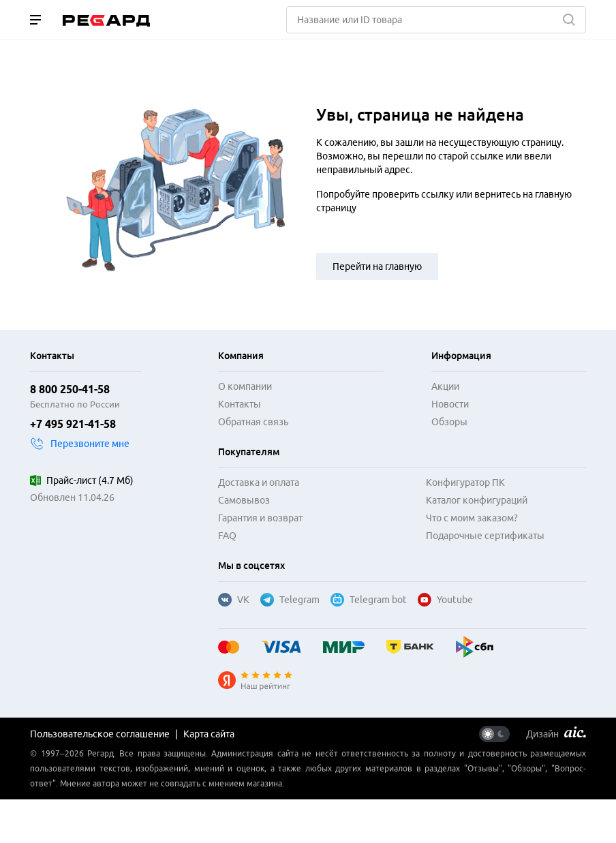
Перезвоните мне (80, 444)
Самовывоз (244, 500)
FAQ (227, 536)
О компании (245, 386)
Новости (450, 404)
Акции (445, 386)
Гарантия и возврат (260, 518)
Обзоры (449, 422)
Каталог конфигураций (477, 500)
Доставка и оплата (259, 482)
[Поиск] (436, 20)
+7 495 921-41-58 (73, 424)
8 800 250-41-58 (70, 389)
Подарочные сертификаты (485, 536)
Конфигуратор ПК (465, 482)
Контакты (240, 404)
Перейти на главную (377, 266)
